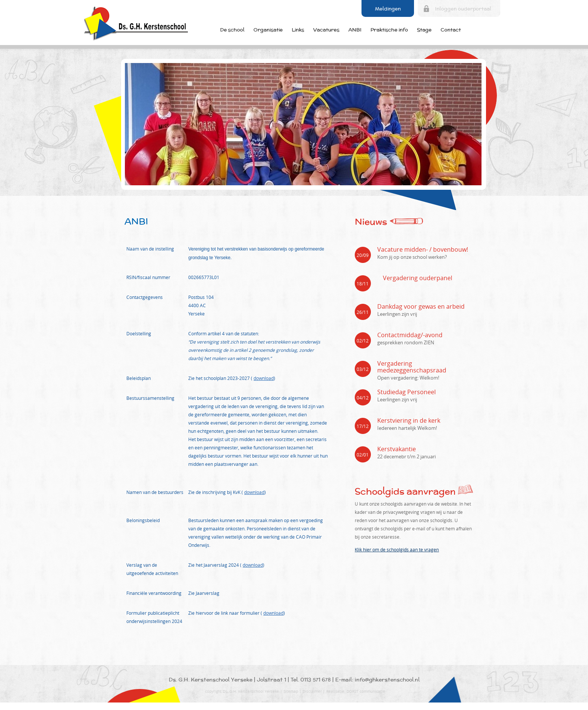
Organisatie (268, 30)
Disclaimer (312, 691)
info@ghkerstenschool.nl (387, 680)
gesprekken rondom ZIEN (406, 342)
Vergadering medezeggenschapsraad (412, 367)
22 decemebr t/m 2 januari (406, 456)
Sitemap (291, 691)
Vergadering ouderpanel (418, 278)
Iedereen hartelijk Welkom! (407, 428)
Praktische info (389, 30)
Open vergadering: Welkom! (408, 378)
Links (298, 30)
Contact (451, 30)
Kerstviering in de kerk (409, 420)
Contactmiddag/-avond (410, 335)
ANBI (355, 30)
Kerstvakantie (397, 449)
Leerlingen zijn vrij (397, 314)
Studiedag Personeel (406, 392)
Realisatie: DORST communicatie (356, 691)
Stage (424, 30)
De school (232, 30)
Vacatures (326, 30)
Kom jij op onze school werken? (412, 257)
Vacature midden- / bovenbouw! (423, 249)
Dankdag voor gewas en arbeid (421, 306)
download (264, 378)
